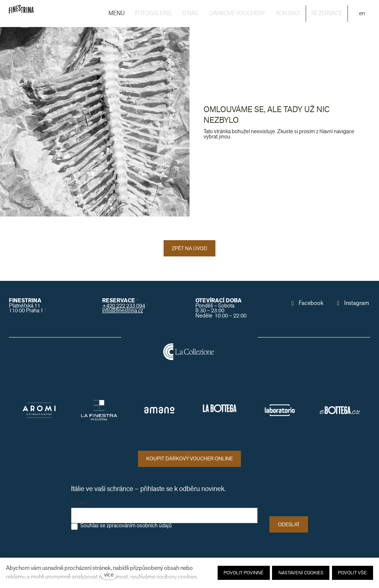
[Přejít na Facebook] (307, 303)
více (109, 574)
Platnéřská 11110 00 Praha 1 (26, 308)
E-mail (80, 503)
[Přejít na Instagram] (352, 303)
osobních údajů (154, 525)
